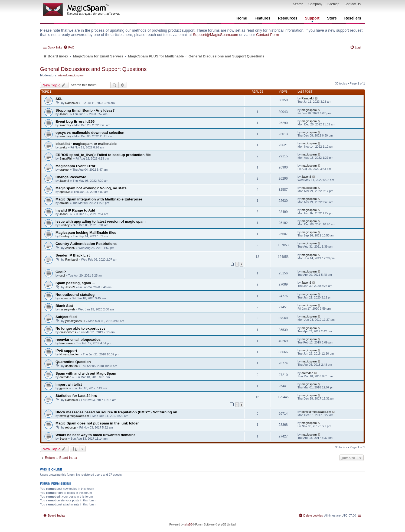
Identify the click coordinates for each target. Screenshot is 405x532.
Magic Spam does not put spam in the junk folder (97, 423)
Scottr (63, 439)
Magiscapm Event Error (75, 166)
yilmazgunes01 (75, 321)
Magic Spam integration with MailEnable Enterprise (99, 199)
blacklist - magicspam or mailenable (86, 144)
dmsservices (68, 332)
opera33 (65, 192)
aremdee (65, 377)
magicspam (76, 75)
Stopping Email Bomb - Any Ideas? (85, 110)
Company (315, 4)
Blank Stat (64, 306)
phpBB (188, 525)
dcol (62, 275)
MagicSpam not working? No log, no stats (91, 188)
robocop (71, 427)
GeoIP (61, 272)
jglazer (64, 388)
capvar (64, 298)
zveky (63, 147)
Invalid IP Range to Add (75, 210)
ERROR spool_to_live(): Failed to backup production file (103, 155)
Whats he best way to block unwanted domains (95, 435)
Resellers (353, 18)
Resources (288, 18)
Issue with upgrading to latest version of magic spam (101, 221)
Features (262, 18)
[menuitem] (69, 47)
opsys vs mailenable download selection (90, 133)
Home (242, 18)
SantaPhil (66, 158)
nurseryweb (67, 309)
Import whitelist (69, 385)
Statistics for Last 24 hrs (76, 396)
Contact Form (268, 35)
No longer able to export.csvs (81, 328)
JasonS (65, 114)
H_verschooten (70, 354)
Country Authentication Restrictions (86, 244)
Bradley (65, 225)
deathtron (71, 366)
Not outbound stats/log (75, 295)
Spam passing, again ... (75, 283)
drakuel (64, 170)
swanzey (65, 125)
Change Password (71, 177)
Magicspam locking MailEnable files (86, 233)
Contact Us (353, 4)
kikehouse (66, 343)
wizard (63, 75)
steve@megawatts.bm (74, 416)
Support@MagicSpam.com (215, 35)
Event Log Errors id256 (75, 121)
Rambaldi (71, 103)
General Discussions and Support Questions (93, 69)
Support (312, 19)
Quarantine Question (73, 362)
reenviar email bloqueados (78, 340)
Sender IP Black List (73, 255)
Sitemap (333, 4)
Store (332, 18)
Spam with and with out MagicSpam (86, 373)
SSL (59, 99)
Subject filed (66, 317)
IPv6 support (66, 351)
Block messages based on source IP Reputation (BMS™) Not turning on (116, 412)
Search (298, 4)
